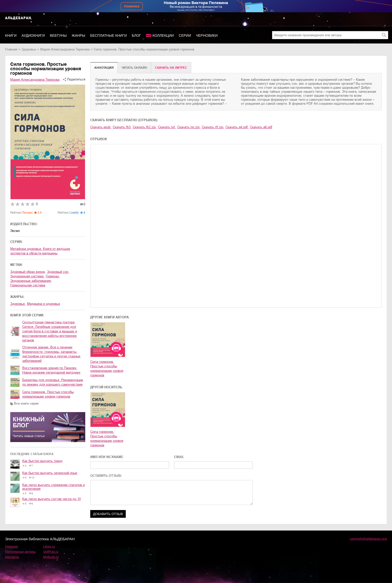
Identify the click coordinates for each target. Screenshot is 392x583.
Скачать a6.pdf (261, 127)
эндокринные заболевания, (31, 281)
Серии (185, 35)
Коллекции (163, 35)
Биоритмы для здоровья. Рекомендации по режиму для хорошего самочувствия (53, 382)
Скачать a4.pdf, (237, 127)
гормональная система (28, 285)
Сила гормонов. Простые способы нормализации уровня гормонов (48, 394)
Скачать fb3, (122, 127)
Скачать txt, (167, 127)
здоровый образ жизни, (28, 272)
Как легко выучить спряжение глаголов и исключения (53, 487)
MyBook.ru (51, 557)
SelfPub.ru (51, 552)
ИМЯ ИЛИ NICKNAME (107, 457)
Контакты (12, 557)
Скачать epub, (101, 127)
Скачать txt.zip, (189, 127)
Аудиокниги (33, 35)
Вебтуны (58, 35)
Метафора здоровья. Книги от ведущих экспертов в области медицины (40, 251)
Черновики (207, 35)
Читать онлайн (134, 68)
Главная (11, 49)
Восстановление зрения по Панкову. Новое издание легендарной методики (51, 370)
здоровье (29, 49)
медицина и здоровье (43, 304)
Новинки (11, 546)
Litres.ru (49, 546)
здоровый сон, (58, 272)
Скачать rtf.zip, (213, 127)
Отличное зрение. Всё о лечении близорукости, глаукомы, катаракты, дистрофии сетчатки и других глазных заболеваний (51, 354)
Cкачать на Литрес (171, 68)
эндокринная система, (27, 276)
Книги (11, 35)
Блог (136, 35)
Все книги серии (26, 403)
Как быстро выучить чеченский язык (50, 473)
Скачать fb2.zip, (145, 127)
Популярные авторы (20, 552)
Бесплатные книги (108, 35)
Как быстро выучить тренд (42, 461)
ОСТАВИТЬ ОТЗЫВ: (106, 476)
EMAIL (179, 457)
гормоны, (53, 276)
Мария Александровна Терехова (65, 49)
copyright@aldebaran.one (368, 539)
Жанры (78, 35)
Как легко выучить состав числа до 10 (51, 499)
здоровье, (18, 304)
